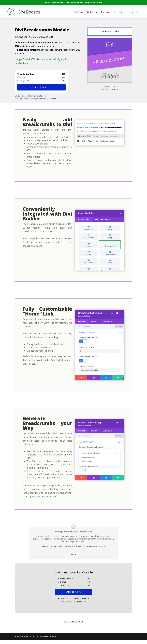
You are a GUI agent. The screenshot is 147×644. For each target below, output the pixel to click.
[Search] (137, 12)
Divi (26, 637)
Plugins (105, 12)
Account (118, 12)
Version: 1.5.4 (110, 86)
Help (130, 12)
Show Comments (73, 621)
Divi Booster (29, 12)
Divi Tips (78, 12)
